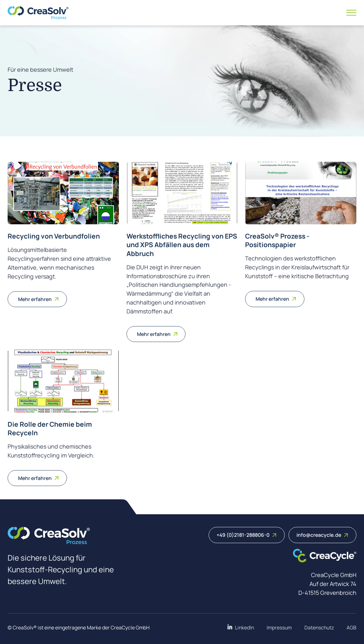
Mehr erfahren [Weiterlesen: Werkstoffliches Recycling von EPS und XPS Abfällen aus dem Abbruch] (157, 334)
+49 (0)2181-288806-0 (247, 535)
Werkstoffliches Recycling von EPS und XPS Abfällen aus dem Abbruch (182, 245)
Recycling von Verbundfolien (54, 236)
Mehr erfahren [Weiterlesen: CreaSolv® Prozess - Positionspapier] (276, 299)
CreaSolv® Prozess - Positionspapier (277, 240)
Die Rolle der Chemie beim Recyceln (50, 428)
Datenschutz (319, 628)
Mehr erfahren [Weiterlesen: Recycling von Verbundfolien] (39, 299)
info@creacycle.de (322, 535)
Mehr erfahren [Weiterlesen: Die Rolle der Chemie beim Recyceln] (39, 478)
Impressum (279, 628)
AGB (351, 628)
